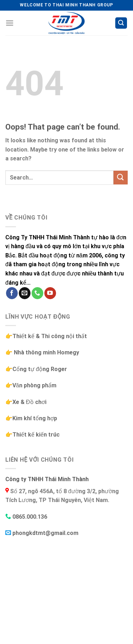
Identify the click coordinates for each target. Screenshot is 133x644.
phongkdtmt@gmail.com (45, 533)
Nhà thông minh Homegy (46, 352)
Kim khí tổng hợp (35, 418)
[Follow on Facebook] (12, 293)
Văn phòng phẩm (34, 385)
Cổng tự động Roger (40, 369)
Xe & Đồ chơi (29, 402)
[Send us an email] (25, 293)
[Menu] (10, 23)
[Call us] (37, 293)
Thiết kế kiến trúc (36, 435)
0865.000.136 (30, 517)
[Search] (121, 23)
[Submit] (121, 178)
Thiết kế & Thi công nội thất (50, 336)
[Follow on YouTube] (50, 293)
